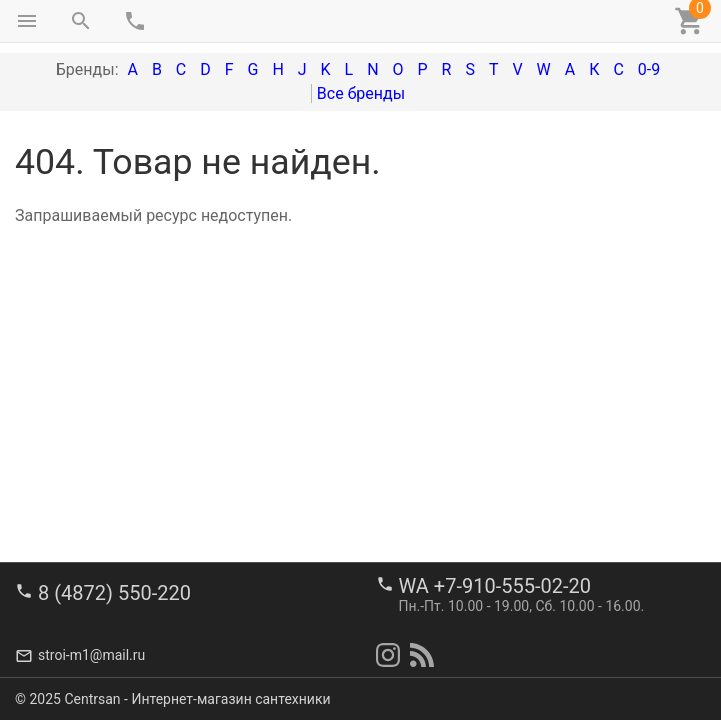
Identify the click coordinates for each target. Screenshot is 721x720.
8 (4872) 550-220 (114, 593)
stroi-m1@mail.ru (91, 655)
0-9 (649, 69)
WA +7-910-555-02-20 (495, 586)
